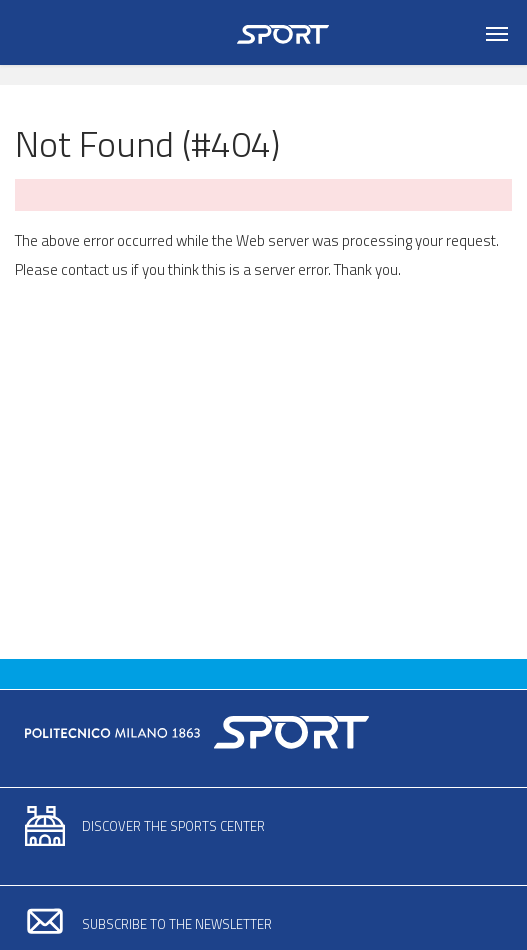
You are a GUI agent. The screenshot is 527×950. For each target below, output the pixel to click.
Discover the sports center (173, 826)
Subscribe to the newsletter (177, 924)
